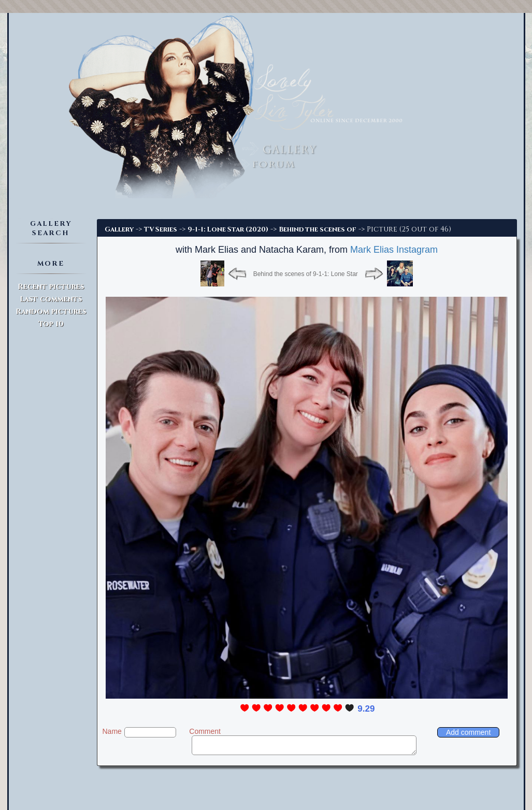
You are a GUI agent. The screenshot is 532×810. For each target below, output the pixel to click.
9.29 (366, 709)
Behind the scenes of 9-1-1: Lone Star (306, 274)
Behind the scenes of (318, 229)
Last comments (51, 299)
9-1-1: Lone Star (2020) (228, 229)
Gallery (119, 229)
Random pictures (51, 312)
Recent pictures (51, 287)
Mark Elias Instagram (394, 250)
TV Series (161, 229)
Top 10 (51, 324)
